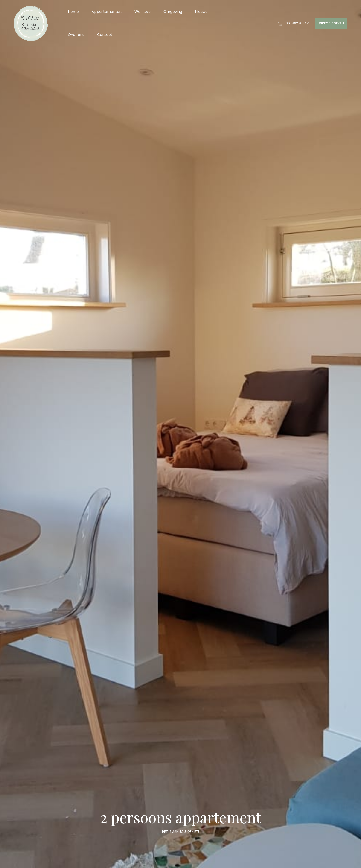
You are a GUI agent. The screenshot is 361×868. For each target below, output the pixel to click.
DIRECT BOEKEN (331, 23)
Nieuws (201, 12)
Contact (105, 35)
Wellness (143, 12)
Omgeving (173, 12)
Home (73, 12)
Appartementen (107, 12)
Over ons (76, 35)
